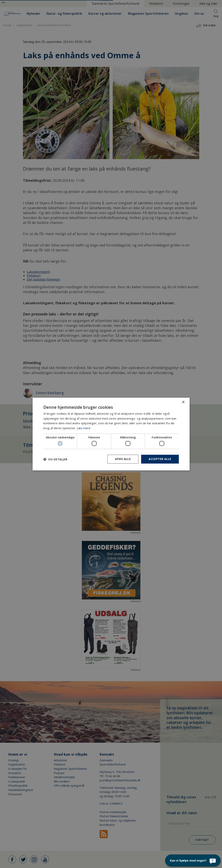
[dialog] (111, 434)
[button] (55, 459)
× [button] (183, 402)
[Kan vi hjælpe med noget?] (193, 861)
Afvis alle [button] (123, 459)
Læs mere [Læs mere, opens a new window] (84, 428)
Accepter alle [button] (160, 459)
